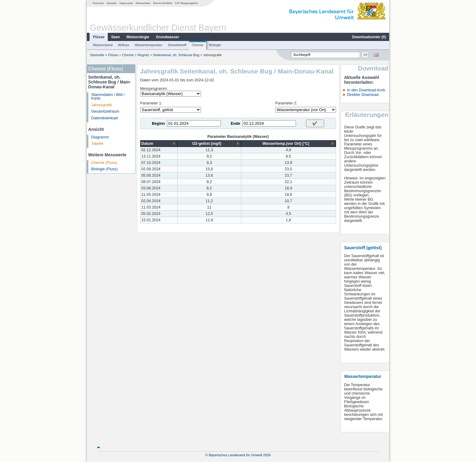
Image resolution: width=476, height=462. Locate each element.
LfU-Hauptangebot (186, 3)
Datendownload (105, 118)
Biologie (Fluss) (105, 169)
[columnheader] (159, 143)
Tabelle (97, 144)
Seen (116, 37)
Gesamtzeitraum (105, 111)
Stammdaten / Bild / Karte (108, 97)
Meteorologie (138, 37)
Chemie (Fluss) (104, 163)
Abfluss (124, 45)
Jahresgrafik (102, 105)
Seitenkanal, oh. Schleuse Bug (176, 55)
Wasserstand (103, 45)
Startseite (98, 3)
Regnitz (143, 55)
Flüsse (99, 37)
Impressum (126, 3)
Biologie (215, 45)
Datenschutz (143, 3)
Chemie (198, 45)
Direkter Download (363, 95)
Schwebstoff (177, 45)
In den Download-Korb (366, 90)
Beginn (158, 124)
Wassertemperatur (148, 45)
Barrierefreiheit (163, 3)
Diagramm (100, 137)
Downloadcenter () (369, 37)
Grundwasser (168, 37)
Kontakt (112, 3)
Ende (235, 124)
